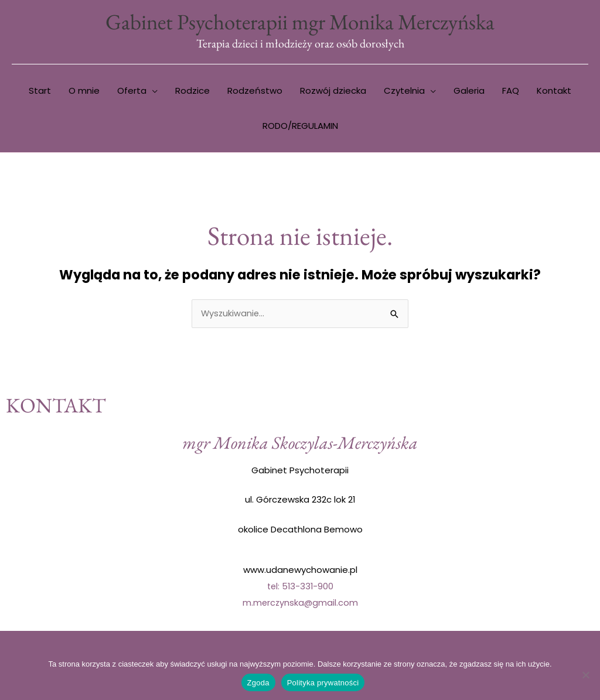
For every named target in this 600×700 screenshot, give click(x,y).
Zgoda (258, 683)
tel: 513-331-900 (300, 587)
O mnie (84, 92)
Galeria (469, 92)
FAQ (511, 92)
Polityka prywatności (323, 683)
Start (40, 92)
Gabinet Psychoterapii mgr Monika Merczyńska (300, 22)
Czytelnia (404, 92)
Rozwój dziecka (333, 92)
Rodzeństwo (255, 92)
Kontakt (554, 92)
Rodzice (192, 92)
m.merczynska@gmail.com (300, 604)
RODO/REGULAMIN (300, 127)
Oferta (132, 92)
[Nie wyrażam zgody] (585, 675)
